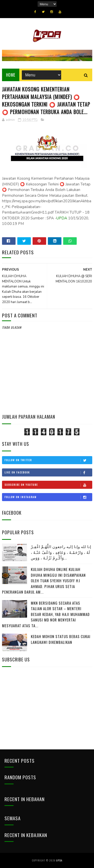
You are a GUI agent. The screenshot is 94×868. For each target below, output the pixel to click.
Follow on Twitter (48, 460)
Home (11, 75)
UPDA (62, 218)
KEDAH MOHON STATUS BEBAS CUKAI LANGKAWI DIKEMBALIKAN (61, 639)
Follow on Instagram (48, 497)
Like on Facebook (48, 472)
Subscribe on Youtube (48, 485)
